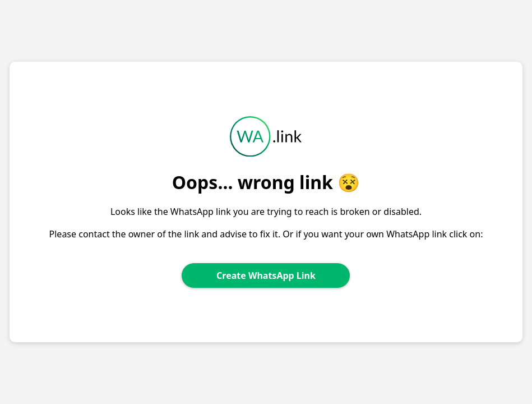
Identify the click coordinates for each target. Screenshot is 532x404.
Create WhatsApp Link (266, 276)
